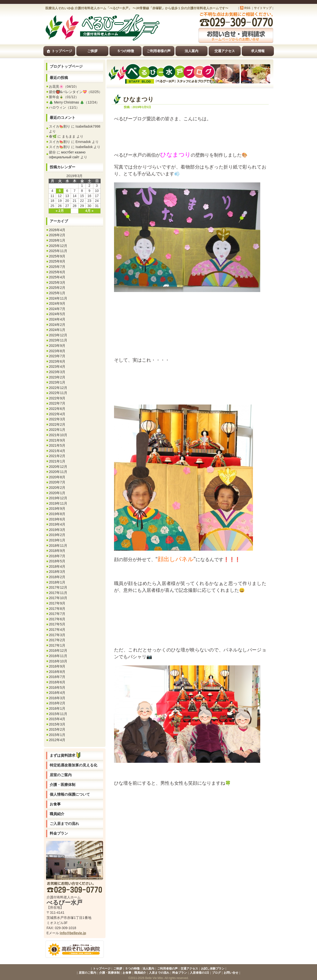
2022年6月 (57, 409)
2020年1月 (57, 493)
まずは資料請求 (66, 755)
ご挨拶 (92, 51)
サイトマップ (263, 8)
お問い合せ (231, 973)
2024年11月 (58, 298)
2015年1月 (57, 735)
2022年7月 (57, 403)
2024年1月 (57, 330)
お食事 (55, 804)
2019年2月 (57, 535)
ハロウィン (58, 107)
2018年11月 (58, 546)
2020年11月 (58, 472)
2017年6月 (57, 619)
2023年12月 (58, 335)
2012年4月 (57, 740)
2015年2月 (57, 729)
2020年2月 (57, 488)
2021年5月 (57, 445)
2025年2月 (57, 288)
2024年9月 (57, 303)
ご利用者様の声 (159, 51)
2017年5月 (57, 624)
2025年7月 (57, 267)
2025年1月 (57, 293)
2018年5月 (57, 561)
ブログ (216, 973)
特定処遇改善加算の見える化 (73, 765)
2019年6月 (57, 519)
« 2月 (60, 211)
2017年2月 (57, 640)
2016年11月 (58, 656)
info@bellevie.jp (73, 933)
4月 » (89, 211)
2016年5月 (57, 688)
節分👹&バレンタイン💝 (68, 92)
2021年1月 (57, 461)
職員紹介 (57, 814)
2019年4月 (57, 524)
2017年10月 (58, 598)
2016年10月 (58, 661)
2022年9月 (57, 398)
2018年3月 (57, 572)
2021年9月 (57, 440)
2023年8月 (57, 351)
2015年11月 (58, 714)
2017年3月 (57, 635)
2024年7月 (57, 309)
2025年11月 (58, 251)
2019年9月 (57, 509)
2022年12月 (58, 388)
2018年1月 (57, 582)
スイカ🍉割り (60, 126)
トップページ (59, 51)
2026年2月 (57, 235)
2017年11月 (58, 593)
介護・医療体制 (62, 785)
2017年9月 (57, 603)
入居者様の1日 (199, 973)
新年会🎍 (56, 97)
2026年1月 (57, 240)
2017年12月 (58, 587)
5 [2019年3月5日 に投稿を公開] (60, 191)
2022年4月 (57, 414)
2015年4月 (57, 719)
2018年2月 (57, 577)
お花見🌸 (56, 86)
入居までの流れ (159, 973)
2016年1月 (57, 708)
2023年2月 (57, 377)
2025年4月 (57, 277)
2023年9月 (57, 346)
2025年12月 (58, 246)
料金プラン (59, 833)
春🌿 (53, 136)
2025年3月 (57, 283)
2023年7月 (57, 356)
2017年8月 (57, 609)
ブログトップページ (66, 66)
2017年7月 (57, 614)
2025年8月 (57, 261)
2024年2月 (57, 325)
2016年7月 (57, 677)
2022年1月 (57, 430)
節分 (52, 152)
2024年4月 (57, 319)
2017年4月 (57, 630)
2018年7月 (57, 556)
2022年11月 (58, 393)
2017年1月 (57, 645)
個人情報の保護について (70, 794)
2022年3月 (57, 419)
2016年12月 (58, 650)
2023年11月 (58, 340)
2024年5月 (57, 314)
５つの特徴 (125, 51)
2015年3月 (57, 724)
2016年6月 (57, 682)
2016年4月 (57, 693)
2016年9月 (57, 666)
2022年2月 (57, 424)
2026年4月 (57, 230)
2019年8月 (57, 514)
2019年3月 (57, 530)
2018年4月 (57, 566)
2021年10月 (58, 435)
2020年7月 (57, 482)
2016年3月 (57, 698)
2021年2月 (57, 456)
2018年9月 (57, 551)
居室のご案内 (61, 775)
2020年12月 (58, 467)
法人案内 (192, 51)
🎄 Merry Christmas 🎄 (67, 102)
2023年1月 (57, 382)
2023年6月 (57, 361)
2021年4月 (57, 451)
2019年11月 (58, 503)
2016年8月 (57, 672)
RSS (247, 8)
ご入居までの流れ (64, 824)
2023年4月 (57, 367)
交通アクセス (225, 51)
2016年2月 (57, 703)
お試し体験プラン (213, 969)
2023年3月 (57, 372)
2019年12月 (58, 498)
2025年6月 (57, 272)
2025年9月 (57, 256)
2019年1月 (57, 540)
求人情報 (258, 51)
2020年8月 (57, 477)
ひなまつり (139, 99)
